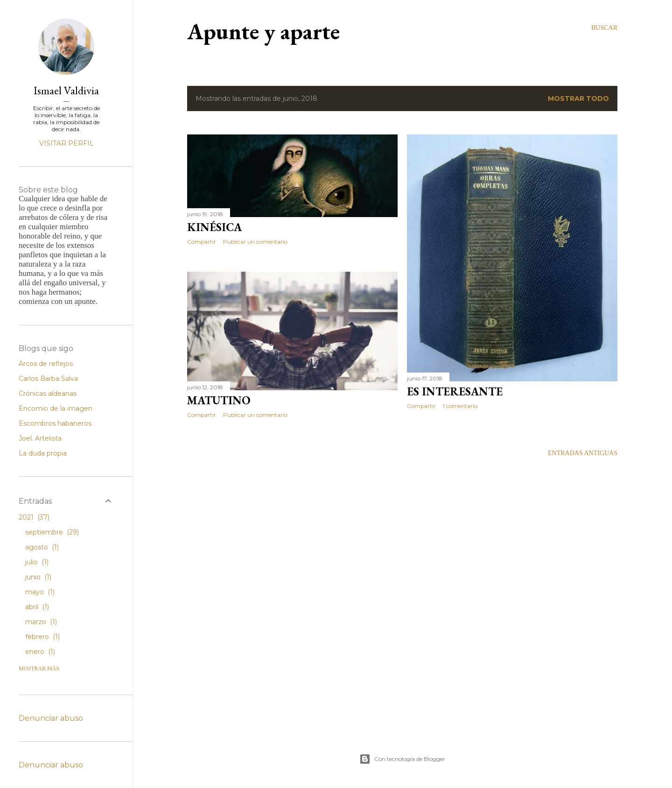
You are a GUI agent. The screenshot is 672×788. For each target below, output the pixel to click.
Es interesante (455, 391)
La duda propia (43, 453)
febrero (42, 637)
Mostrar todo (578, 98)
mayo (40, 592)
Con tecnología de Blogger (402, 759)
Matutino (219, 400)
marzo (41, 622)
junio (38, 577)
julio (37, 562)
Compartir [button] (202, 242)
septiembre (52, 532)
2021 (34, 517)
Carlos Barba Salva (48, 379)
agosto (42, 547)
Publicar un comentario (255, 242)
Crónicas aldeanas (48, 394)
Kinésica (214, 227)
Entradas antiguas (583, 453)
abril (37, 607)
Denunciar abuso (51, 718)
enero (40, 652)
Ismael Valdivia (66, 90)
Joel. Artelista (40, 438)
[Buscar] (604, 28)
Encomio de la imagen (56, 408)
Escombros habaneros (55, 423)
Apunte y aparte (263, 31)
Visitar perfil (66, 143)
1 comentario (460, 406)
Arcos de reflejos (46, 364)
